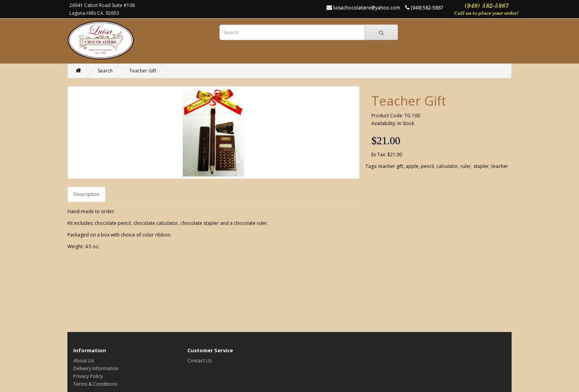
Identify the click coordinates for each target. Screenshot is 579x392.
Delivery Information (96, 368)
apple (412, 166)
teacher (500, 166)
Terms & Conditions (95, 384)
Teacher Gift (143, 71)
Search (105, 71)
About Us (84, 361)
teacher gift (391, 166)
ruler (466, 166)
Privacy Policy (88, 376)
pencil (427, 166)
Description (86, 194)
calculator (447, 166)
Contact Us (199, 361)
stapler (481, 166)
